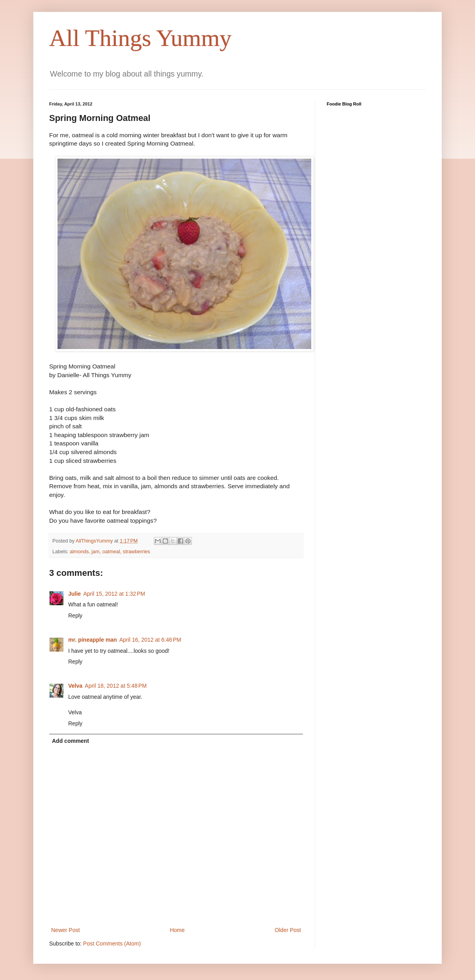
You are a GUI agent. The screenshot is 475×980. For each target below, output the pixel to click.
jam (96, 552)
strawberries (137, 552)
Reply (75, 616)
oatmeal (111, 552)
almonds (79, 552)
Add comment (70, 741)
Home (177, 930)
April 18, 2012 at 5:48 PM (116, 686)
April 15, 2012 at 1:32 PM (114, 594)
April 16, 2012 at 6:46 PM (150, 640)
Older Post (288, 930)
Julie (75, 594)
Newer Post (65, 930)
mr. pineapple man (93, 640)
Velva (75, 686)
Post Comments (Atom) (112, 944)
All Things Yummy (140, 38)
